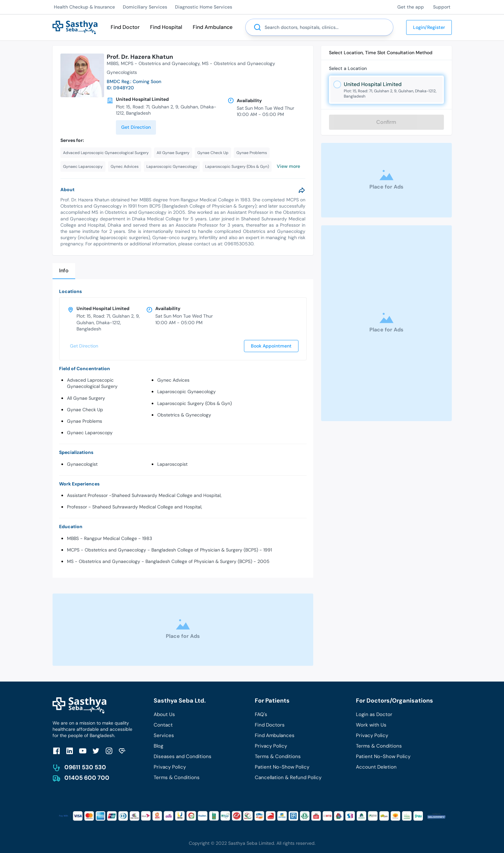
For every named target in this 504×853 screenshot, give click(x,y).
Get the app (411, 7)
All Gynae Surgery (86, 398)
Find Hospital (166, 27)
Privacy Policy (170, 767)
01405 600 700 (87, 778)
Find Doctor (125, 27)
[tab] (64, 271)
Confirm (386, 122)
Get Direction (136, 127)
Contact (163, 725)
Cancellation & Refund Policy (288, 777)
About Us (164, 714)
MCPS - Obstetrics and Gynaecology (160, 63)
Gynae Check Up (85, 410)
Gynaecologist (82, 464)
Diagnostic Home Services (204, 7)
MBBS (113, 63)
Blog (158, 746)
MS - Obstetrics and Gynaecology (239, 63)
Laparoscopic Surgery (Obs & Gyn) (195, 403)
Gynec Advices (173, 380)
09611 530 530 (85, 767)
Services (164, 735)
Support (442, 7)
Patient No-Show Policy (282, 767)
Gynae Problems (85, 421)
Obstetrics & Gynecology (184, 415)
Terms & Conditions (177, 777)
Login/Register (429, 27)
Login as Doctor (374, 714)
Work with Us (371, 725)
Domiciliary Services (145, 7)
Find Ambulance (213, 27)
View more (288, 166)
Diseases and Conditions (183, 756)
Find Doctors (270, 725)
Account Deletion (376, 767)
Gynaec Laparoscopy (90, 433)
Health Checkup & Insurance (84, 7)
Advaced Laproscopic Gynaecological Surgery (92, 383)
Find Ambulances (275, 735)
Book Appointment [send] (271, 346)
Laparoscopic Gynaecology (186, 392)
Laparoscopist (172, 464)
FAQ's (261, 714)
